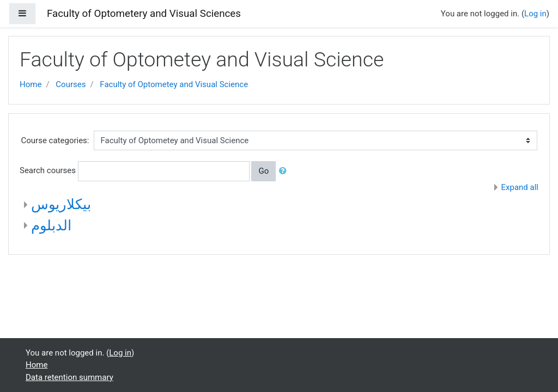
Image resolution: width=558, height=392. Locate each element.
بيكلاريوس (61, 204)
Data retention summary (69, 377)
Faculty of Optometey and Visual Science (174, 84)
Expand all (520, 187)
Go (263, 171)
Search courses (48, 170)
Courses (71, 84)
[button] (285, 171)
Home (31, 84)
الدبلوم (51, 225)
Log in (535, 14)
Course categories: (55, 140)
